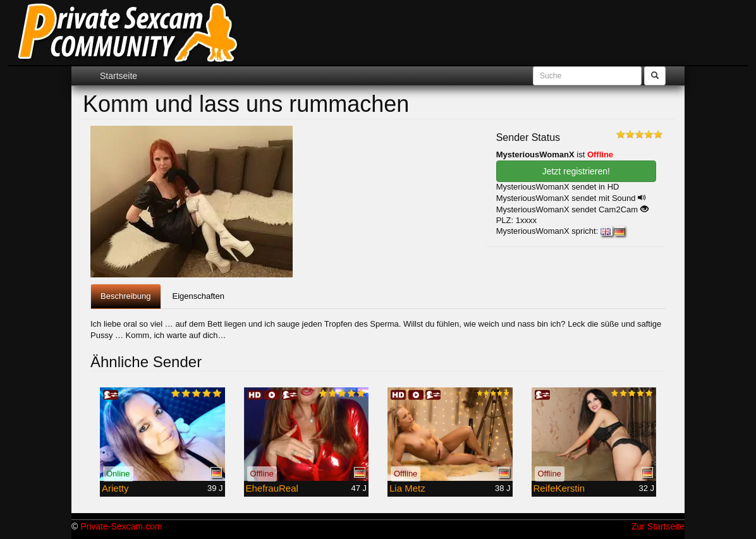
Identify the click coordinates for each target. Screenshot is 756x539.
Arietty (115, 488)
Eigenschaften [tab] (198, 296)
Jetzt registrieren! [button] (576, 171)
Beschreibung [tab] (126, 296)
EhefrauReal (272, 488)
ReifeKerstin (559, 488)
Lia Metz (407, 488)
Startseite (119, 76)
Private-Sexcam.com (121, 526)
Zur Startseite (658, 526)
